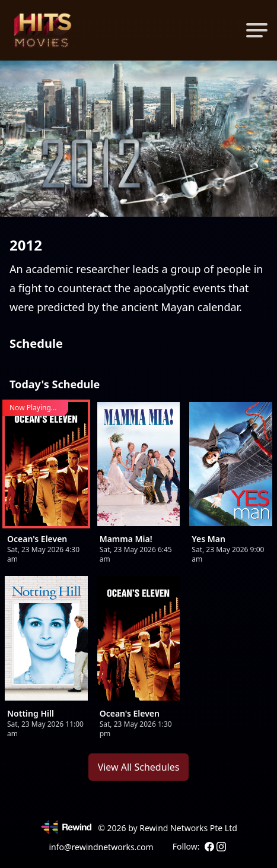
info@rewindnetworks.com (101, 847)
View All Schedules (139, 767)
